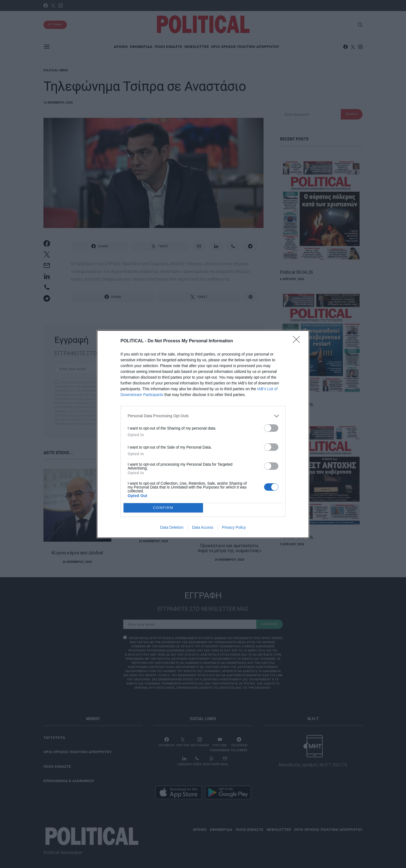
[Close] (298, 341)
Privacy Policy (234, 527)
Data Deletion (172, 527)
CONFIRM (163, 508)
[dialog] (203, 434)
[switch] (271, 428)
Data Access (203, 527)
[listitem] (203, 416)
